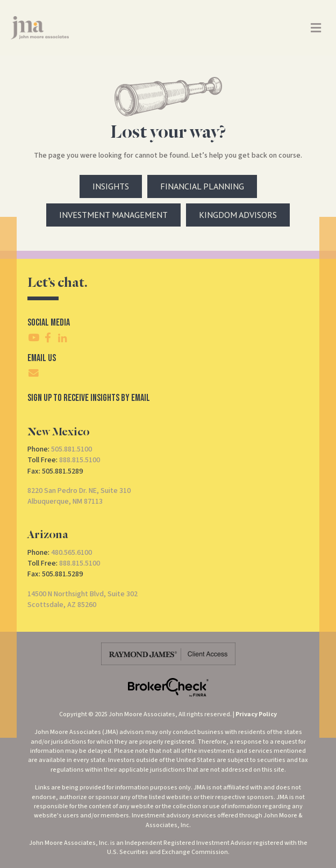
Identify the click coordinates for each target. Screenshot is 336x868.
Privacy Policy (256, 714)
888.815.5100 (80, 460)
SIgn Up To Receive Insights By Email (89, 398)
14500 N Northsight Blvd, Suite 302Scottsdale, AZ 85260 (83, 599)
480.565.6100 (72, 553)
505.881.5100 (72, 449)
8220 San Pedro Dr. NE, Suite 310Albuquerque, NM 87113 (79, 496)
